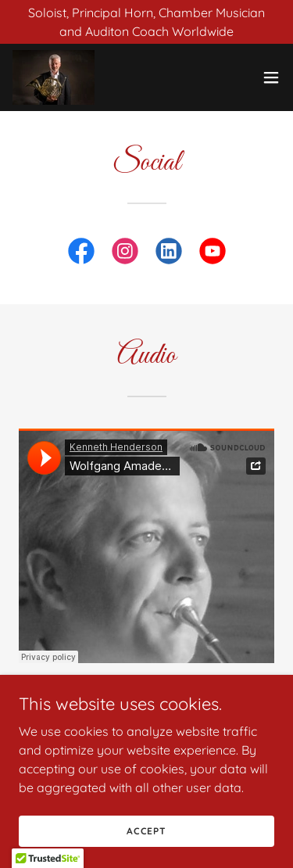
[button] (271, 77)
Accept (146, 831)
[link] (54, 77)
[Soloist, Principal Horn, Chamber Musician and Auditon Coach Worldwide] (146, 22)
